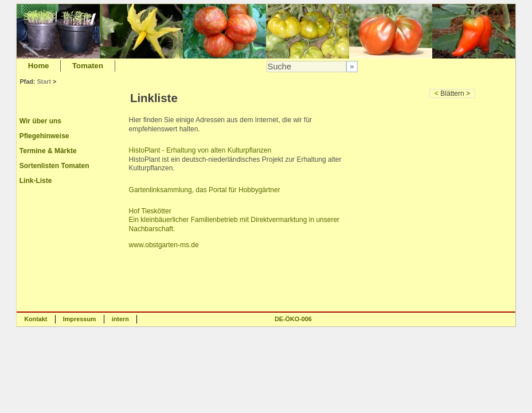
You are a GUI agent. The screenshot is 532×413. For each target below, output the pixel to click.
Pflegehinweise (44, 136)
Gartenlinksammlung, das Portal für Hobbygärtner (205, 190)
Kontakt (36, 319)
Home (39, 66)
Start (44, 81)
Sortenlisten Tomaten (54, 166)
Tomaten (88, 66)
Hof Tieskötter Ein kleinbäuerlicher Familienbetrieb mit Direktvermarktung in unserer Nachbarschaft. (234, 220)
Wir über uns (40, 121)
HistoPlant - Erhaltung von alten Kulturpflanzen (200, 150)
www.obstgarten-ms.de (164, 245)
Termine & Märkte (48, 151)
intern (120, 319)
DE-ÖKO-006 (293, 319)
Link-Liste (36, 181)
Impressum (80, 319)
